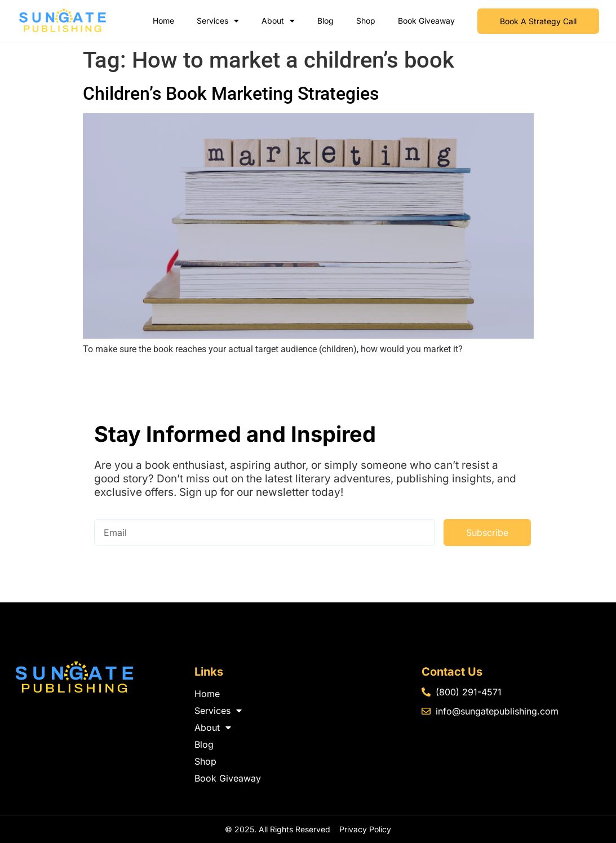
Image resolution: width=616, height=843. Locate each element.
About (278, 21)
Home (163, 21)
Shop (366, 21)
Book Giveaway (426, 21)
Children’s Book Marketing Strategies (231, 94)
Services (218, 21)
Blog (325, 21)
